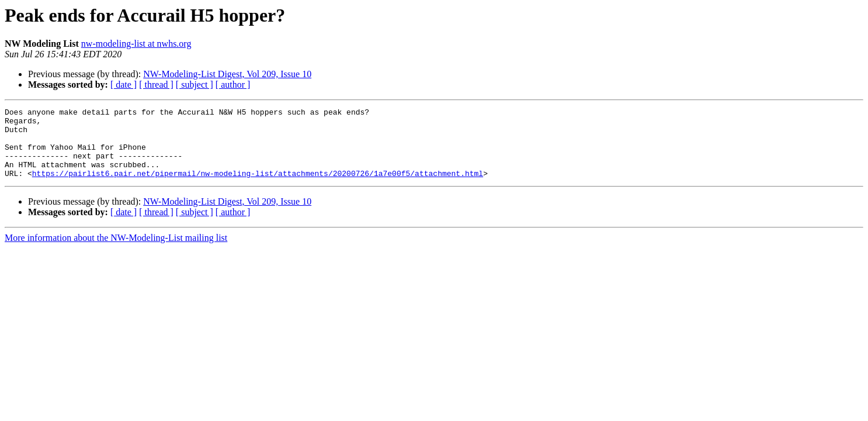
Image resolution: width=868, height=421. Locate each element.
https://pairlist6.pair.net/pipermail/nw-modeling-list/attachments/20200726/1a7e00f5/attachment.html (258, 187)
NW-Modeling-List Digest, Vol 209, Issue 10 (227, 74)
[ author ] (233, 84)
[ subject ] (195, 84)
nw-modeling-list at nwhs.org (136, 44)
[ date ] (124, 84)
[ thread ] (156, 84)
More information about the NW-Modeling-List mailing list (116, 252)
